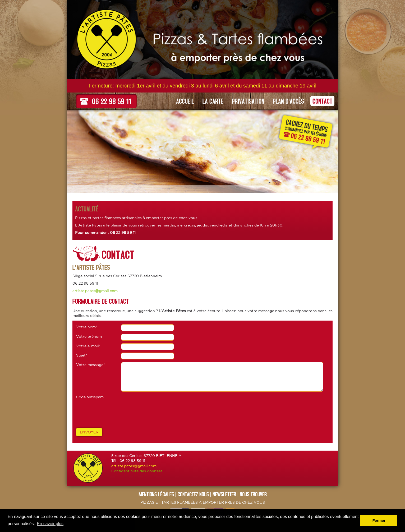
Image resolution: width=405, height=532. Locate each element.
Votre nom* (87, 327)
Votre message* (91, 365)
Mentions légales (156, 494)
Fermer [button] (379, 521)
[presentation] (116, 412)
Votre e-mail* (88, 346)
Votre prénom (89, 336)
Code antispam (90, 397)
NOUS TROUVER (253, 494)
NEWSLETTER (224, 494)
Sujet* (82, 355)
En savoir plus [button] (50, 524)
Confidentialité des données (137, 471)
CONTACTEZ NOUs (193, 494)
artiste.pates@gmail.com (95, 291)
